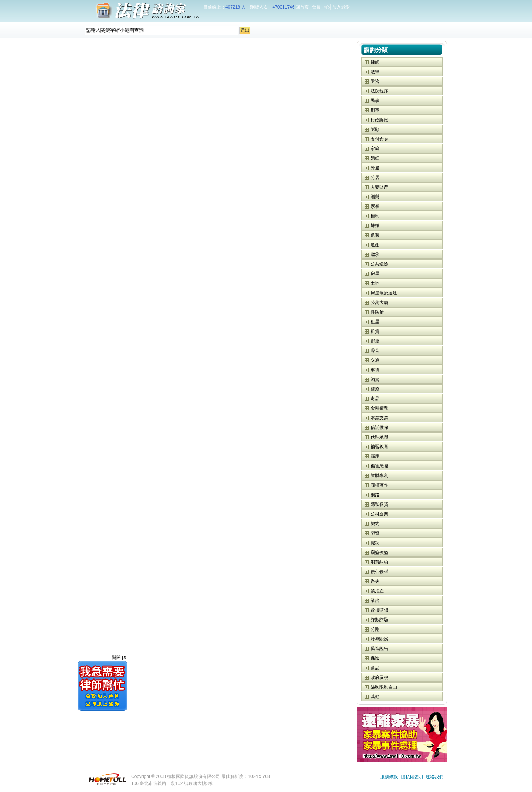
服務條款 (389, 777)
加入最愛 (341, 7)
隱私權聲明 (412, 777)
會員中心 (321, 7)
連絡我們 (434, 777)
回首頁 (302, 7)
